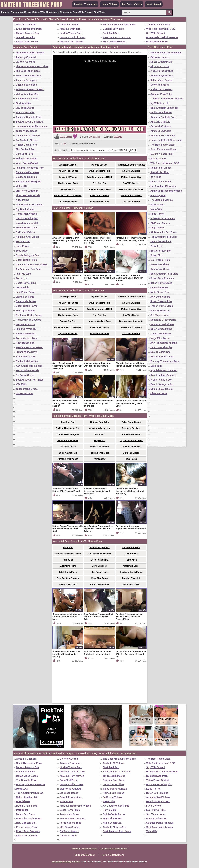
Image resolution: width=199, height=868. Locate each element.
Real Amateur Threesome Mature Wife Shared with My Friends (129, 318)
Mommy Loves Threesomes (166, 53)
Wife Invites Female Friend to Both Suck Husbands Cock (98, 693)
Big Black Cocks (25, 209)
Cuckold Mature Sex (27, 361)
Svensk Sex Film (26, 37)
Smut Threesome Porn (29, 29)
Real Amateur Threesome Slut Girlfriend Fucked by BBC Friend (98, 657)
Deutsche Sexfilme (26, 177)
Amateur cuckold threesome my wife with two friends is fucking (66, 694)
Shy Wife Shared (156, 33)
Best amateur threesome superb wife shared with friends (131, 567)
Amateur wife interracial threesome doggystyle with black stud (97, 531)
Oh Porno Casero (25, 375)
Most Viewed (154, 4)
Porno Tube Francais (27, 370)
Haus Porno (22, 246)
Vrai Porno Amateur (27, 191)
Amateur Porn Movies (72, 42)
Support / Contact (84, 855)
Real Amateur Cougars (28, 320)
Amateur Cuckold (87, 144)
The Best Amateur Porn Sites (119, 25)
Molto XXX (22, 186)
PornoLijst (22, 278)
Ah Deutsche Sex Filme (29, 269)
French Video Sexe (26, 352)
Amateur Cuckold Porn (72, 37)
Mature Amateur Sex (28, 33)
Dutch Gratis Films (26, 260)
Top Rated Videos (132, 4)
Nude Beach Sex (25, 343)
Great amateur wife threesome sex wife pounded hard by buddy (67, 657)
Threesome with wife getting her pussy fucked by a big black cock (99, 318)
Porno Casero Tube (27, 338)
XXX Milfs (21, 384)
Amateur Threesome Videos (31, 264)
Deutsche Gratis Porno (29, 315)
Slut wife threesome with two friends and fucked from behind (131, 404)
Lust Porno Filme (25, 292)
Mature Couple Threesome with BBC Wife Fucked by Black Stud (68, 569)
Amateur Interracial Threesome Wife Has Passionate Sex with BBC (131, 694)
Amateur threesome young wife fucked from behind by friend (131, 279)
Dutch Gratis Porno (27, 306)
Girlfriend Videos (25, 232)
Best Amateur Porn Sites (30, 380)
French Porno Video (27, 228)
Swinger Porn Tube (26, 159)
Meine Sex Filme (25, 297)
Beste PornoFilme (26, 283)
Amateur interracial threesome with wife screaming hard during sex (99, 443)
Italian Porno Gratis (27, 389)
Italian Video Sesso (27, 42)
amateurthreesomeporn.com (66, 862)
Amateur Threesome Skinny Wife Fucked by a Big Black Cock (66, 280)
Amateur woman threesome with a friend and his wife (97, 404)
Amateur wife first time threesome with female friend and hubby (130, 531)
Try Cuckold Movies (114, 42)
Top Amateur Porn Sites (29, 205)
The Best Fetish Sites (158, 25)
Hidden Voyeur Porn (71, 33)
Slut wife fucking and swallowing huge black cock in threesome (67, 406)
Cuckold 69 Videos (113, 29)
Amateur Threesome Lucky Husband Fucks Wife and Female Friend (129, 657)
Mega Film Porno (25, 324)
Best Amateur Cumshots (117, 37)
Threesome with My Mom (30, 53)
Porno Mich (22, 288)
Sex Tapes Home (25, 311)
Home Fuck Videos (26, 214)
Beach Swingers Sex (27, 255)
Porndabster (23, 241)
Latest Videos (109, 4)
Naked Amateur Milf (27, 223)
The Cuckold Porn (26, 149)
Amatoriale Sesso (26, 301)
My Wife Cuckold (69, 25)
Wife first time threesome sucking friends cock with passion (65, 443)
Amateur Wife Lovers (28, 172)
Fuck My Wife (23, 274)
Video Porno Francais (28, 195)
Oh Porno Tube (24, 393)
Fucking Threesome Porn (30, 168)
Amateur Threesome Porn (84, 849)
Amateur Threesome (85, 4)
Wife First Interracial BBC (161, 29)
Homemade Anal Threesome (162, 37)
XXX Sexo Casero (26, 357)
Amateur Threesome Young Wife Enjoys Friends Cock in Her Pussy (98, 280)
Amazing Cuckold (26, 25)
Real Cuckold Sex (26, 334)
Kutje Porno (22, 200)
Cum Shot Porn (24, 154)
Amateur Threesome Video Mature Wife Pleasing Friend (66, 530)
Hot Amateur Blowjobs (28, 182)
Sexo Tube (22, 251)
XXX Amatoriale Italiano (29, 366)
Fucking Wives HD (26, 329)
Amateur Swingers (70, 29)
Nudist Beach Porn (157, 42)
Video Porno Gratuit (27, 163)
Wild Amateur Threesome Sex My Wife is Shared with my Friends (98, 569)
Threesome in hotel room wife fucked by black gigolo (67, 317)
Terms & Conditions (113, 855)
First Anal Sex (111, 33)
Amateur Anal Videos (28, 237)
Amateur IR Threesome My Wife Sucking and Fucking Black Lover (131, 443)
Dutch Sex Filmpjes (27, 218)
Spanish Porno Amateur (29, 347)
